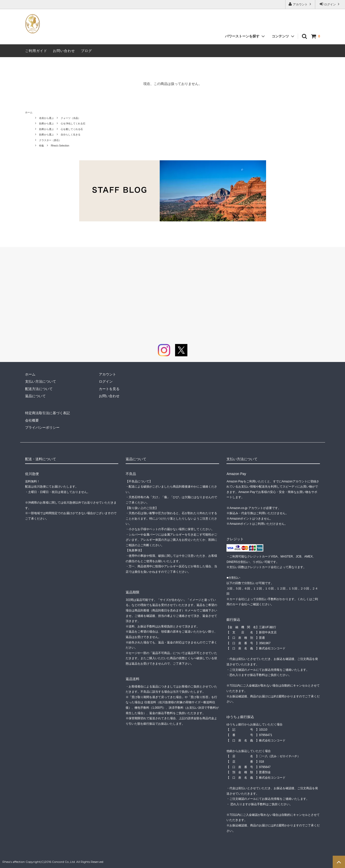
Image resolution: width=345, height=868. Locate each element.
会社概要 (32, 420)
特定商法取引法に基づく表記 (47, 413)
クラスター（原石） (50, 140)
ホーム (29, 112)
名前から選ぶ (46, 118)
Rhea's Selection (60, 146)
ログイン (330, 4)
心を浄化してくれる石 (73, 123)
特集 (42, 146)
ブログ (86, 51)
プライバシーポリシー (42, 427)
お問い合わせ (64, 51)
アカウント (300, 4)
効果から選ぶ (46, 123)
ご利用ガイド (36, 51)
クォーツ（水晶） (71, 118)
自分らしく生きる (71, 135)
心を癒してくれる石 (72, 129)
